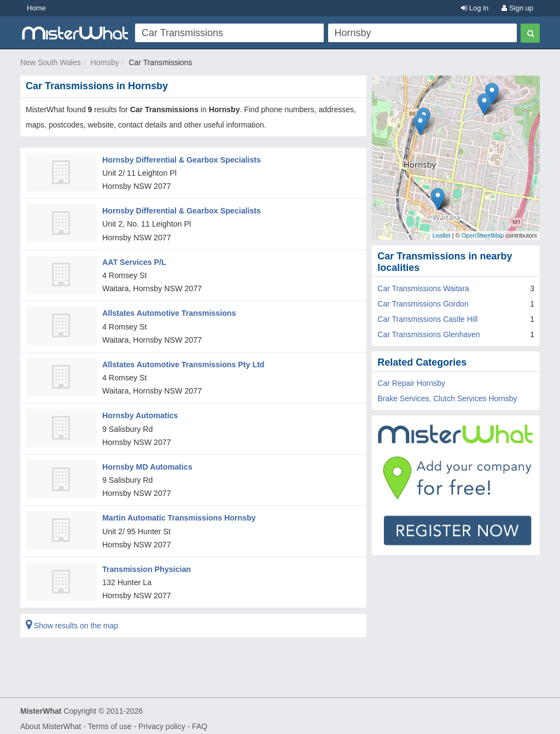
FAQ (200, 721)
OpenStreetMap (483, 235)
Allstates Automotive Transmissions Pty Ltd (182, 361)
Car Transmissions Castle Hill (427, 319)
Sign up (517, 8)
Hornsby (105, 62)
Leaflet (442, 235)
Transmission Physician (146, 564)
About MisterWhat (51, 721)
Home (36, 8)
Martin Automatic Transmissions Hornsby (178, 513)
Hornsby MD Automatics (147, 463)
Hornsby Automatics (139, 412)
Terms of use (109, 721)
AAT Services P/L (134, 261)
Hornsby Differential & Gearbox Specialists (180, 159)
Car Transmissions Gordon (423, 304)
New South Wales (51, 62)
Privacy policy (162, 721)
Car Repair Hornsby (411, 383)
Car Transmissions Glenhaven (429, 334)
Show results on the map (72, 620)
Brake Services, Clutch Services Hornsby (447, 398)
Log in (475, 8)
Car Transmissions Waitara (423, 288)
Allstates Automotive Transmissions (168, 311)
